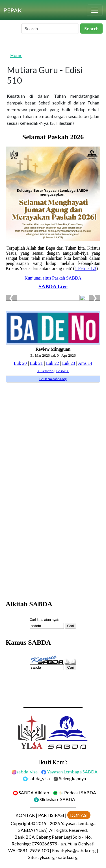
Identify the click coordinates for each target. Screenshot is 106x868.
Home (16, 55)
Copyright (21, 823)
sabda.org (68, 857)
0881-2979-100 (33, 850)
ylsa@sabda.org (80, 850)
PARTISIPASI (51, 815)
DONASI (79, 815)
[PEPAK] (13, 10)
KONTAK (25, 815)
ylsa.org (47, 857)
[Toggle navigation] (95, 10)
